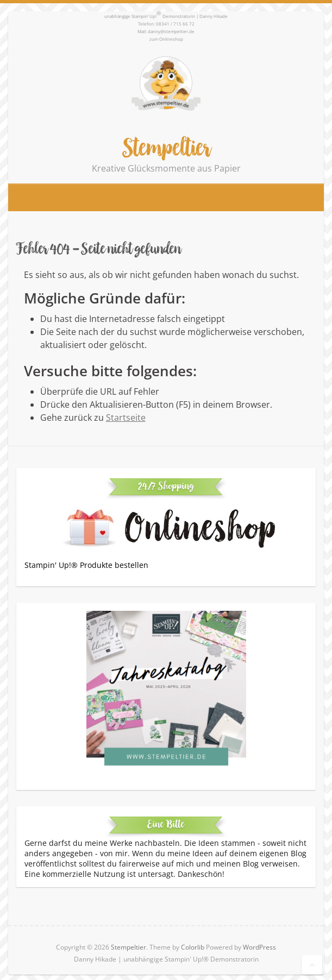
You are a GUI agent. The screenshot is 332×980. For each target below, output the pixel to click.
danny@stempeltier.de (171, 31)
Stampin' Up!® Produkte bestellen (86, 565)
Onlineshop (171, 39)
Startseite (126, 418)
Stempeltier (166, 147)
